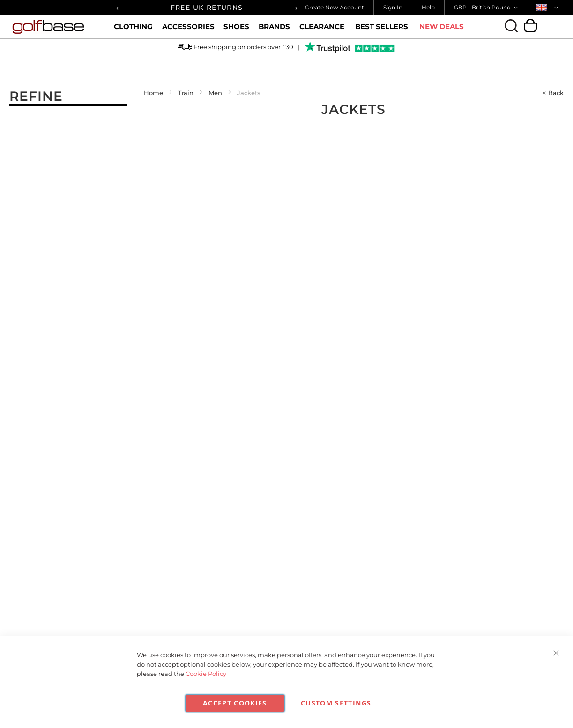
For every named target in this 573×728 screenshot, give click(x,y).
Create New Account (335, 7)
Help (428, 7)
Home (153, 93)
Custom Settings (336, 703)
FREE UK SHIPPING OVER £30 (198, 8)
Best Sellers (382, 27)
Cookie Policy (206, 674)
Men (215, 93)
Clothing (133, 30)
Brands (274, 30)
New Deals (442, 27)
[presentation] (117, 8)
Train (186, 93)
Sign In (393, 7)
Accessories (188, 30)
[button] (487, 8)
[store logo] (55, 27)
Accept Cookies (235, 703)
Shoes (236, 30)
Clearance (322, 30)
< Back (553, 93)
